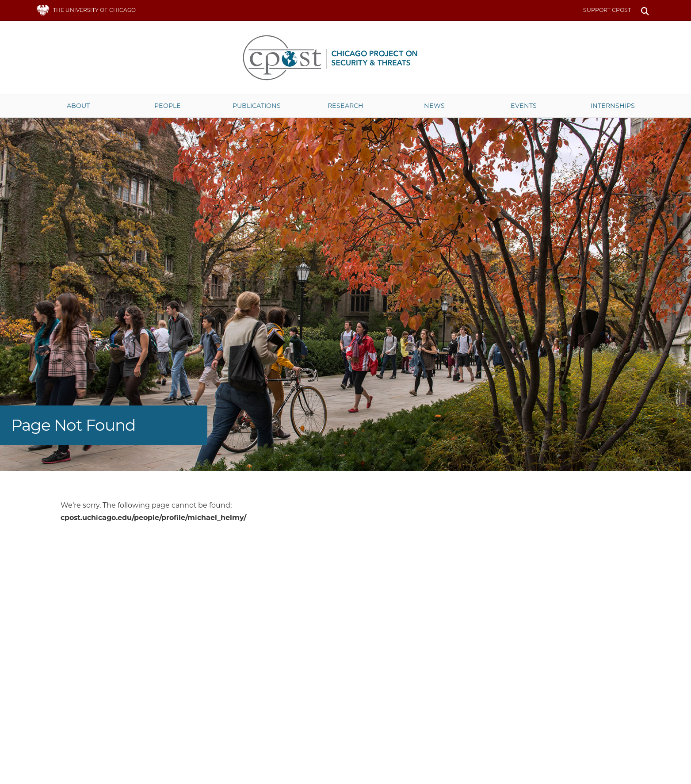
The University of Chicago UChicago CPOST (346, 58)
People (168, 106)
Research (345, 106)
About (78, 106)
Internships (613, 106)
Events (524, 106)
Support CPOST (607, 10)
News (434, 106)
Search (645, 10)
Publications (257, 106)
